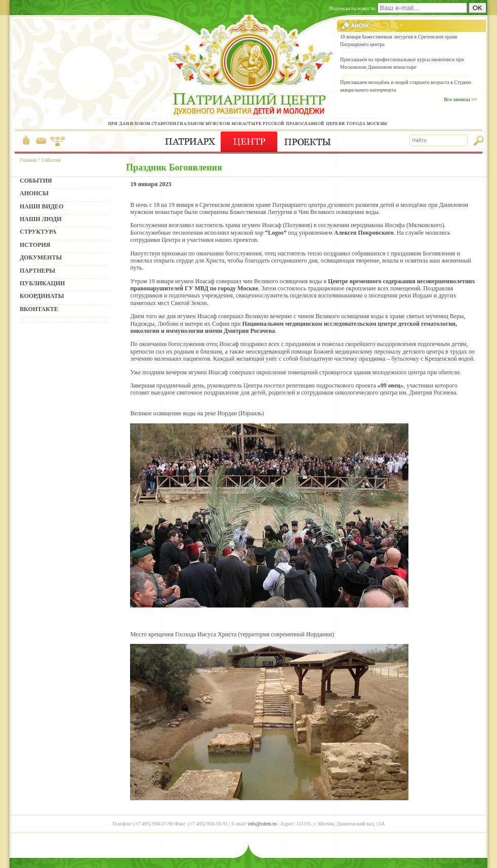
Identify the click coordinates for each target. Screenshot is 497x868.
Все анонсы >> (461, 99)
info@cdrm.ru (262, 824)
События (51, 160)
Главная (28, 160)
